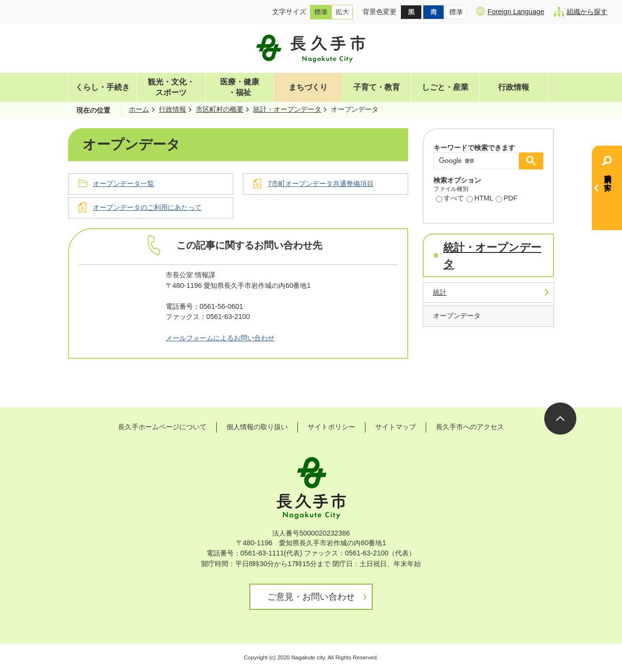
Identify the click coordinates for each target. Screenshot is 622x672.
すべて (450, 199)
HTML (480, 199)
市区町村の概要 (220, 109)
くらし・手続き (103, 87)
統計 (440, 292)
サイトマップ (396, 427)
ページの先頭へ (560, 419)
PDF (507, 199)
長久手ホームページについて (162, 427)
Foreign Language (510, 11)
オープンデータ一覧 (123, 184)
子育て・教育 (377, 87)
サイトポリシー (331, 427)
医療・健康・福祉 (240, 87)
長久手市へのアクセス (470, 427)
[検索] (479, 161)
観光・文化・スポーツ (171, 87)
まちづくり (308, 87)
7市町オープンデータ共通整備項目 (321, 184)
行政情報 (514, 87)
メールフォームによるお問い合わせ (220, 338)
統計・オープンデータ (287, 109)
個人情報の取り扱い (257, 427)
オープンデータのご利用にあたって (147, 207)
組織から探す (581, 12)
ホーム (139, 109)
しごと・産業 (445, 87)
